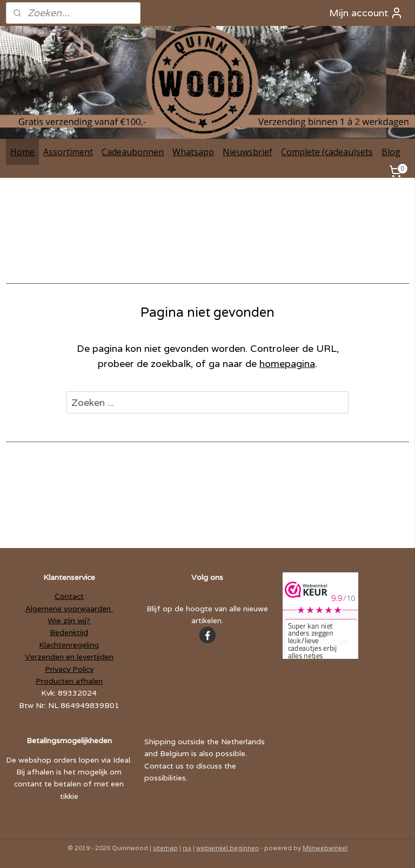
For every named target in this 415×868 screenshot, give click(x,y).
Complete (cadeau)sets (327, 152)
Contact (69, 596)
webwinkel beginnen (227, 848)
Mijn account (366, 13)
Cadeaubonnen (133, 152)
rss (187, 848)
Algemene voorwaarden (69, 609)
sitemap (165, 848)
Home (22, 152)
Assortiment (68, 152)
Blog (391, 152)
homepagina (287, 364)
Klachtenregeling (69, 645)
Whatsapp (193, 152)
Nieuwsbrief (247, 152)
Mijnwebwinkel (325, 848)
